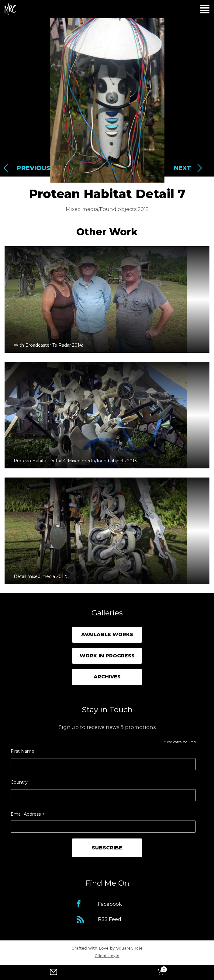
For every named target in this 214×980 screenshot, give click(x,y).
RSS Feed (110, 919)
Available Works (107, 634)
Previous (33, 168)
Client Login (107, 956)
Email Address (28, 815)
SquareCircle (129, 948)
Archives (107, 677)
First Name (22, 751)
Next (183, 168)
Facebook (110, 904)
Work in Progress (107, 656)
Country (19, 782)
